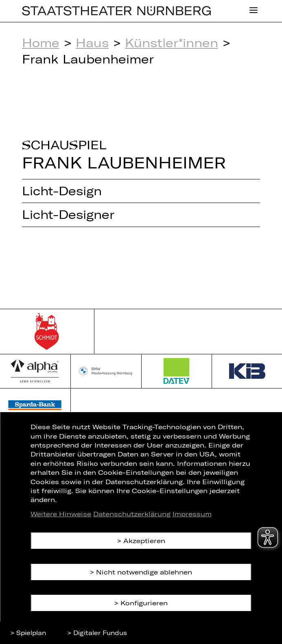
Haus (92, 43)
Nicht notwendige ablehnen (144, 572)
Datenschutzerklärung (132, 514)
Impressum (192, 514)
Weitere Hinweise (61, 514)
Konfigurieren (144, 603)
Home (41, 43)
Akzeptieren (144, 540)
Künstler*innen (172, 43)
